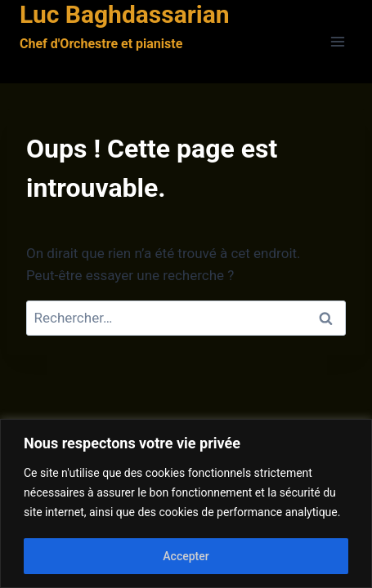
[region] (186, 503)
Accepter (186, 556)
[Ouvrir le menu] (337, 42)
